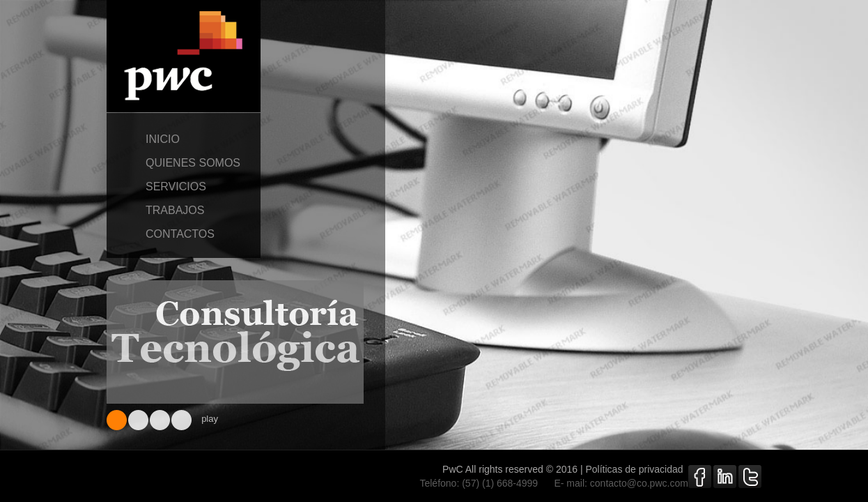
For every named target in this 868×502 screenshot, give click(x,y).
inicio (184, 139)
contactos (184, 234)
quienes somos (184, 163)
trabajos (184, 211)
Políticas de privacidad (641, 469)
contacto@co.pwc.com (639, 483)
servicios (184, 187)
